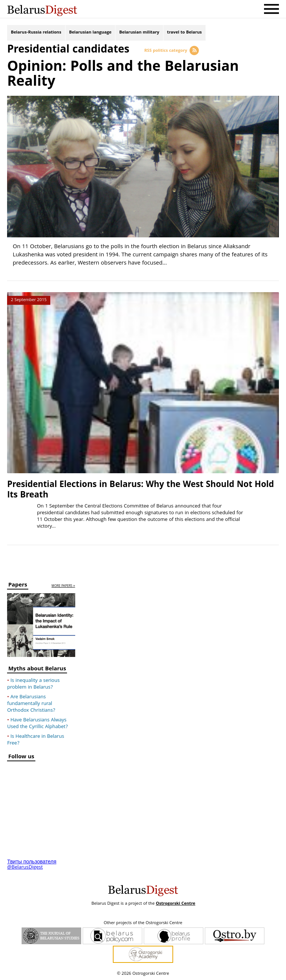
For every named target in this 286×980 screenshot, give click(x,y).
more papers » (63, 586)
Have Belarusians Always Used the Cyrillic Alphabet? (37, 724)
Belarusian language (90, 33)
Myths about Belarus (37, 670)
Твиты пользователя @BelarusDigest (32, 865)
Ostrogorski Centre (175, 904)
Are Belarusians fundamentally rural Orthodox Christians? (31, 704)
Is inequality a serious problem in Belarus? (33, 684)
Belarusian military (139, 33)
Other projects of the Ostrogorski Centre (143, 923)
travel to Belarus (185, 33)
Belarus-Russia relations (36, 33)
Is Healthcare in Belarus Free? (36, 740)
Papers (18, 586)
